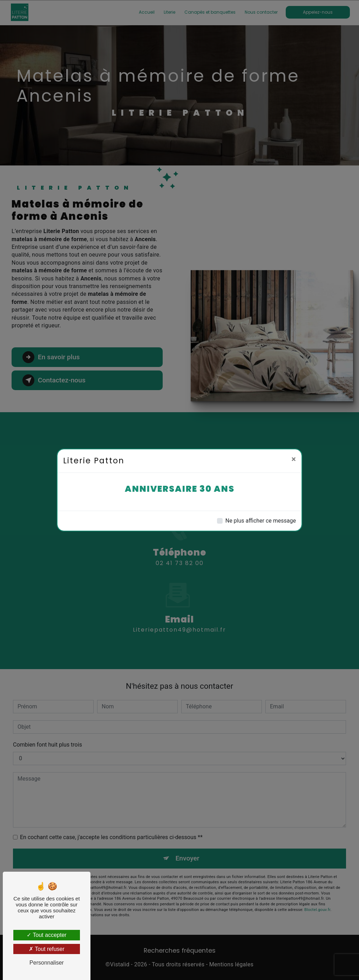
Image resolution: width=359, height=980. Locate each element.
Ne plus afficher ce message (261, 521)
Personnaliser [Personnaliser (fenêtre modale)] (47, 963)
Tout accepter (46, 935)
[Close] (294, 459)
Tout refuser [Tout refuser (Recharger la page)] (47, 949)
